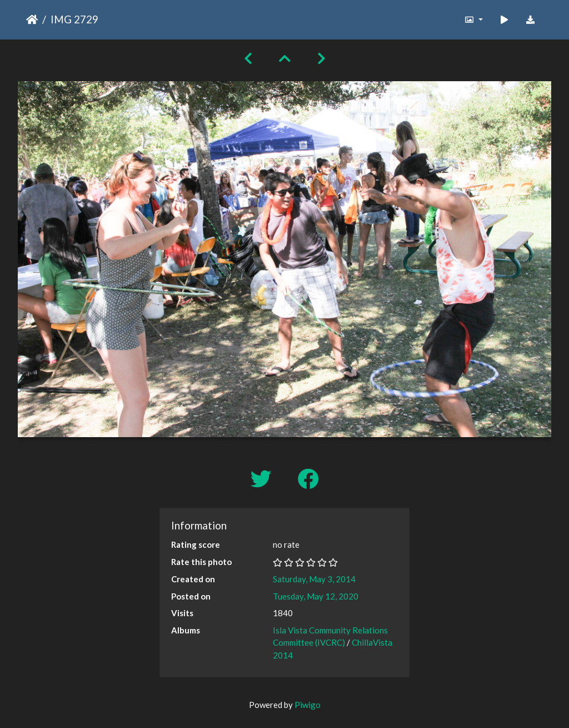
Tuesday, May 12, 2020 (316, 596)
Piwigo (308, 705)
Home (32, 19)
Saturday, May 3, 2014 (314, 579)
